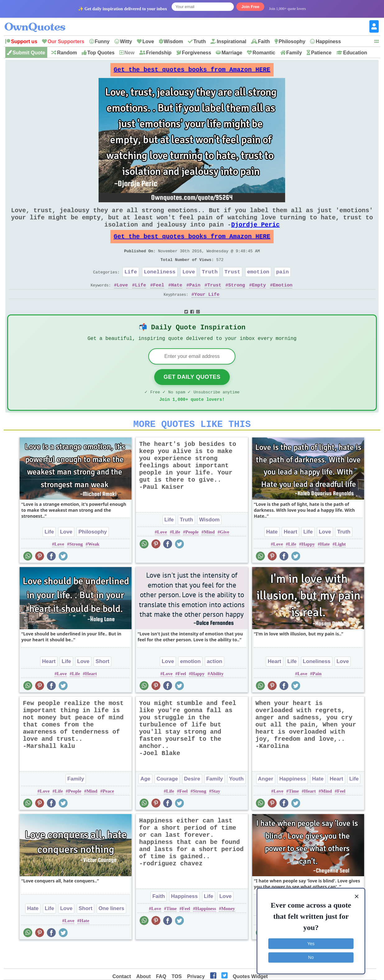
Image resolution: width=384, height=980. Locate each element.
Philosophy (292, 41)
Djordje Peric (255, 232)
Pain (195, 300)
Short (102, 683)
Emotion (282, 300)
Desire (192, 801)
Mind (209, 554)
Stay (216, 813)
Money (228, 931)
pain (282, 285)
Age (145, 801)
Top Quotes (101, 53)
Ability (217, 696)
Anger (266, 801)
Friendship (159, 53)
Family (294, 53)
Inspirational (231, 41)
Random (67, 53)
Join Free (250, 7)
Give (224, 554)
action (215, 683)
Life (131, 285)
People (192, 554)
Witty (126, 41)
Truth (200, 41)
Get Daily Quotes (192, 395)
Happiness (328, 41)
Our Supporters (66, 41)
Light (340, 566)
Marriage (232, 53)
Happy (308, 566)
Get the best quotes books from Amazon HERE (192, 71)
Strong (237, 300)
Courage (167, 801)
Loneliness (160, 285)
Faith (264, 41)
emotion (258, 285)
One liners (111, 930)
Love (148, 41)
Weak (94, 566)
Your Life (207, 309)
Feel (159, 300)
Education (355, 53)
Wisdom (173, 41)
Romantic (264, 53)
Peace (108, 813)
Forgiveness (197, 53)
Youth (236, 801)
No (311, 957)
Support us (24, 41)
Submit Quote (29, 53)
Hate (177, 300)
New (130, 53)
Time (294, 813)
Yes (311, 943)
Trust (232, 285)
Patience (321, 53)
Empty (259, 300)
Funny (102, 41)
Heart (290, 554)
